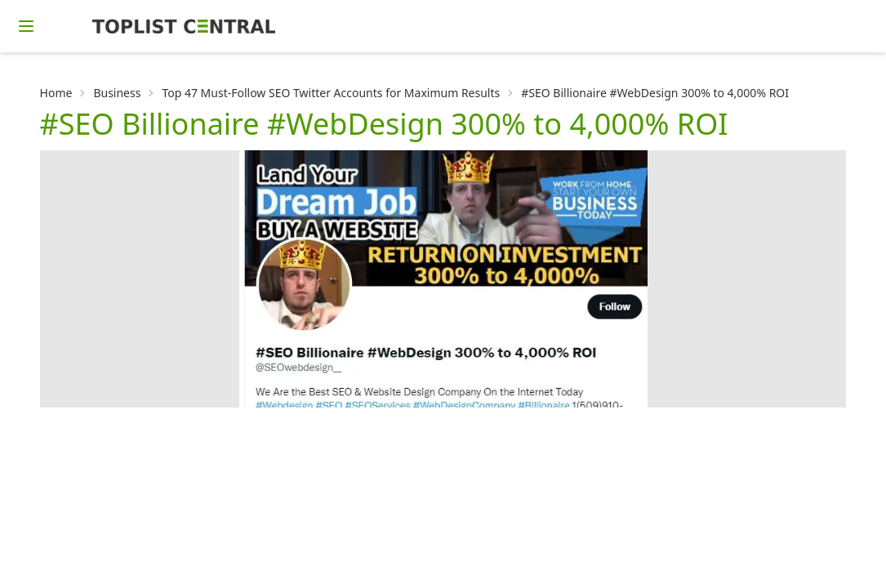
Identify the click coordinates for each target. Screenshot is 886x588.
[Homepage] (184, 26)
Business (117, 93)
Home (56, 93)
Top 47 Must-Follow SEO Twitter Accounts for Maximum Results (331, 93)
